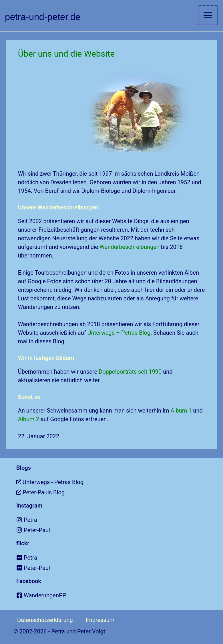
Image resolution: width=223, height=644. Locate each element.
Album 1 (181, 410)
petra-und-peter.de (46, 16)
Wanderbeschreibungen (130, 247)
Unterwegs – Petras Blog (119, 332)
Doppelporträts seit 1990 (130, 371)
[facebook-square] (120, 595)
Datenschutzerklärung (45, 620)
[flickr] (120, 557)
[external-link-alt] (120, 482)
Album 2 (29, 419)
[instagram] (120, 520)
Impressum (100, 620)
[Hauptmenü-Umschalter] (208, 15)
